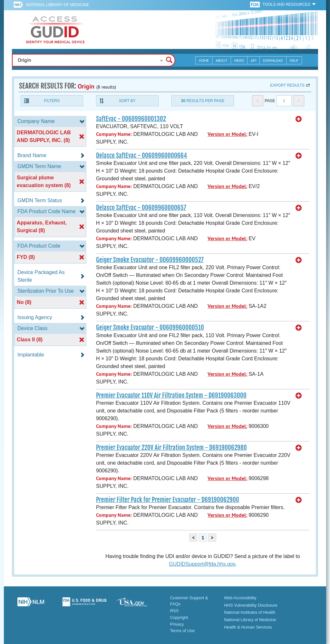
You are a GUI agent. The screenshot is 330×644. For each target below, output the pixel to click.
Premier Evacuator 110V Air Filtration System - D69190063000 (171, 395)
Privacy (177, 624)
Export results (287, 85)
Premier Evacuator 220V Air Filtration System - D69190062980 (171, 448)
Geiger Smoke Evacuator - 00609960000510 (150, 327)
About (222, 60)
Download (273, 60)
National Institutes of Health (250, 612)
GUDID (55, 30)
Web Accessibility (240, 598)
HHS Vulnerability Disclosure (251, 605)
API (253, 60)
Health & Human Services (248, 627)
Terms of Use (183, 631)
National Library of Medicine (58, 5)
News (239, 60)
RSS (175, 611)
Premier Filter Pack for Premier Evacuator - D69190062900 (168, 500)
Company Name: (114, 134)
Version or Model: (227, 134)
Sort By (127, 101)
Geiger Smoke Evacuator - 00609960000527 (150, 260)
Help (294, 60)
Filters (52, 101)
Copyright (179, 617)
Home (204, 60)
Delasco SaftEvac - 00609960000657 (141, 208)
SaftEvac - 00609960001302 (131, 119)
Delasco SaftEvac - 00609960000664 (141, 156)
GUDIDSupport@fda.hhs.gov (202, 564)
